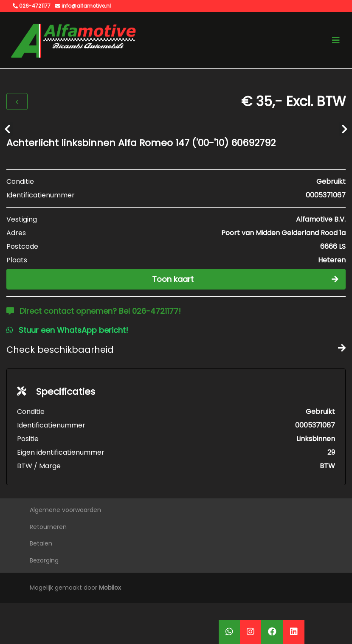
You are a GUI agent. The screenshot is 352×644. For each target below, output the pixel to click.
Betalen (41, 543)
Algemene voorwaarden (65, 510)
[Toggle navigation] (336, 40)
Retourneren (48, 527)
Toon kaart (245, 279)
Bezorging (44, 560)
